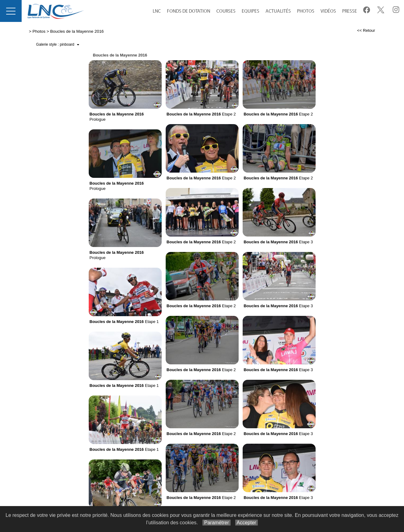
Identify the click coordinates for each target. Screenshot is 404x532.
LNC (157, 11)
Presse (350, 11)
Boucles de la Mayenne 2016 (77, 31)
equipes (251, 11)
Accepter (247, 523)
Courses (226, 11)
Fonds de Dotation (189, 11)
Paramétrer (217, 523)
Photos (306, 11)
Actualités (278, 11)
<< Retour (366, 30)
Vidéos (328, 11)
